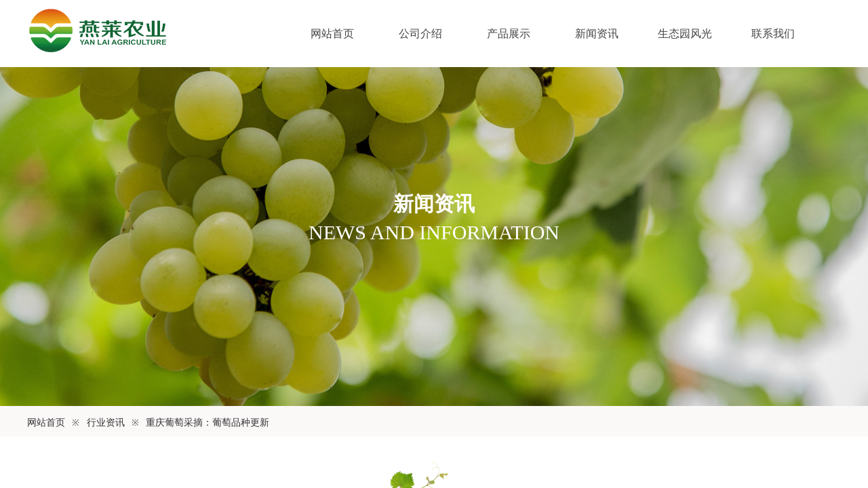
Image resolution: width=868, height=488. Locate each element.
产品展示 (509, 34)
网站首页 (332, 34)
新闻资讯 (597, 34)
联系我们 (773, 34)
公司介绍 (420, 34)
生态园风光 (685, 34)
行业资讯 (106, 423)
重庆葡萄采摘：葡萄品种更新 (208, 423)
